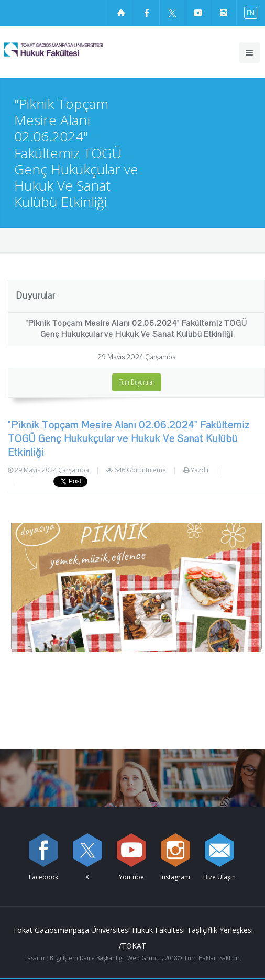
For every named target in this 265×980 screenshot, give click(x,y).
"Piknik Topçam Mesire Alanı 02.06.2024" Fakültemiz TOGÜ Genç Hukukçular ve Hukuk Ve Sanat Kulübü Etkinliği (137, 329)
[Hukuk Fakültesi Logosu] (71, 49)
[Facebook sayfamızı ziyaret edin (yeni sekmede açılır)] (147, 13)
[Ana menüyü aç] (249, 52)
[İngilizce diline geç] (248, 12)
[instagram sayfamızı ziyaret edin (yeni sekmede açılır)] (224, 13)
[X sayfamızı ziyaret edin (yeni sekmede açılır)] (172, 13)
